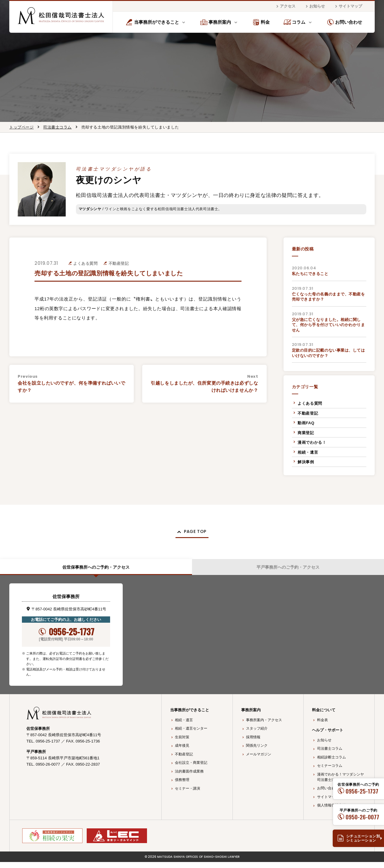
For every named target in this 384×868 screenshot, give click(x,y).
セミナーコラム (330, 772)
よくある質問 (310, 403)
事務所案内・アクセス (264, 726)
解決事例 (306, 462)
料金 (261, 22)
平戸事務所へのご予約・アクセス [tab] (288, 571)
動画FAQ (306, 423)
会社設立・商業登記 (191, 769)
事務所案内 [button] (216, 22)
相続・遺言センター (191, 735)
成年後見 (182, 752)
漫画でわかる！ (312, 442)
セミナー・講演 (187, 794)
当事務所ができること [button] (152, 22)
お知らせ (314, 6)
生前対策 (182, 743)
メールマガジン (259, 760)
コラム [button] (295, 22)
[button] (192, 533)
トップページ (22, 127)
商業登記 (306, 433)
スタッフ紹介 (257, 735)
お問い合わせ (345, 22)
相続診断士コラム (331, 763)
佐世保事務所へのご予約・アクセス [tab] (96, 571)
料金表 (322, 726)
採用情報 (253, 743)
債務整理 (182, 786)
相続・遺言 (308, 452)
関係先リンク (257, 752)
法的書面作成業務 (189, 777)
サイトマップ (348, 6)
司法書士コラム (57, 127)
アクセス (285, 6)
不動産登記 (308, 413)
